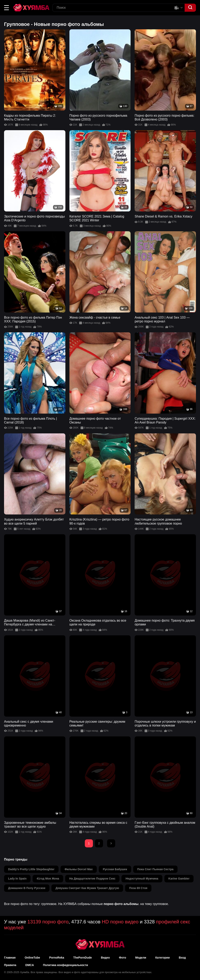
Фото (123, 958)
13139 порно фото (48, 922)
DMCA (30, 965)
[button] (6, 8)
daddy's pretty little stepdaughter (31, 869)
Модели (141, 958)
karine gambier (179, 879)
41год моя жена (48, 879)
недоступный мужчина (142, 879)
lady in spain (17, 879)
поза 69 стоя (138, 888)
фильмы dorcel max (79, 869)
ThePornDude (83, 958)
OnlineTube (32, 958)
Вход (182, 958)
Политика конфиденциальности (65, 965)
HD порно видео (120, 922)
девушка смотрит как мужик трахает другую (87, 888)
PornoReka (57, 958)
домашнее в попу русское (27, 888)
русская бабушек (115, 869)
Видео (105, 958)
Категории (162, 958)
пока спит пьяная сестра (155, 869)
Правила (10, 965)
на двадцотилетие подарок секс (92, 879)
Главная (10, 958)
